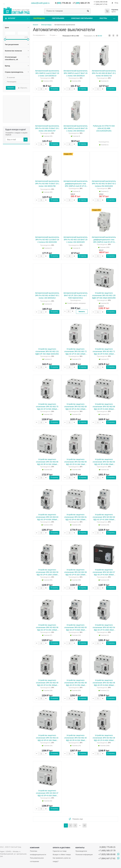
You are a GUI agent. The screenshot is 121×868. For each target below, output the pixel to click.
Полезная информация (84, 855)
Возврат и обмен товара (62, 855)
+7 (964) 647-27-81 (100, 4)
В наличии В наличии (17, 96)
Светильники (58, 18)
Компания (35, 848)
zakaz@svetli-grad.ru (40, 3)
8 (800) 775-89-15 (107, 847)
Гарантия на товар (60, 851)
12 (84, 825)
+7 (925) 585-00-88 (100, 2)
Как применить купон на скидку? (62, 860)
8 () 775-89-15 (63, 3)
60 (99, 36)
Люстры (103, 18)
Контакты (80, 848)
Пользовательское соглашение (37, 860)
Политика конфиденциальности (38, 853)
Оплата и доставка (61, 848)
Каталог (12, 18)
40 (97, 36)
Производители (81, 851)
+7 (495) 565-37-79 (107, 851)
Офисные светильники (82, 18)
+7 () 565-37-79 (81, 3)
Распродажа (39, 18)
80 (101, 36)
